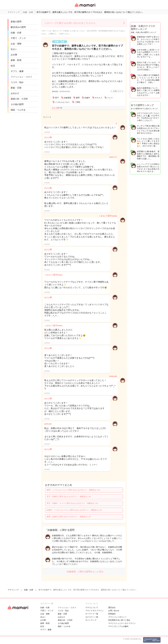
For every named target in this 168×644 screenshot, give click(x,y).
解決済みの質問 (18, 27)
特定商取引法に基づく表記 (119, 620)
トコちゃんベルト (63, 102)
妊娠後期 (67, 98)
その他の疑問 (17, 104)
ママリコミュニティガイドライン (122, 623)
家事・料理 (16, 60)
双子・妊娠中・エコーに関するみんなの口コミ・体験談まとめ (72, 503)
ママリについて (92, 608)
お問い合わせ (114, 611)
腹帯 (78, 98)
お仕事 (14, 55)
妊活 (13, 66)
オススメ (99, 98)
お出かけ (15, 93)
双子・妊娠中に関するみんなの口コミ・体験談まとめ (69, 497)
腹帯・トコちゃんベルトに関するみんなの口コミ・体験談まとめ (73, 490)
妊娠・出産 (16, 33)
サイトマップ (91, 620)
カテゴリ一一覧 (92, 617)
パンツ (110, 98)
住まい (14, 49)
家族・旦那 (16, 88)
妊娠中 (87, 98)
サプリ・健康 (17, 71)
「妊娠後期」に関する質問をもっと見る (84, 572)
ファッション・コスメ (21, 77)
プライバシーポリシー (117, 617)
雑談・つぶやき (18, 110)
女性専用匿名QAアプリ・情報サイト (85, 7)
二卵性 (78, 102)
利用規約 (112, 614)
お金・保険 (16, 44)
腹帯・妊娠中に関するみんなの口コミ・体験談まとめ (69, 517)
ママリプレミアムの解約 (118, 626)
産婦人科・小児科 (19, 99)
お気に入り (118, 91)
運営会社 (112, 608)
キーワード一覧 (92, 614)
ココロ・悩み (17, 82)
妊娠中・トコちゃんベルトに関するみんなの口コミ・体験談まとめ (74, 510)
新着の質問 (16, 22)
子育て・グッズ (18, 38)
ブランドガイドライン (94, 611)
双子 (57, 98)
